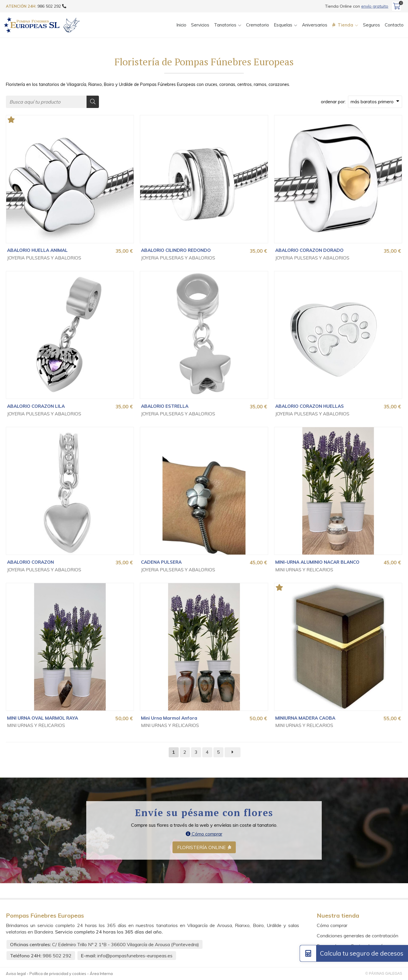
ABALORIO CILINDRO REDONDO (176, 251)
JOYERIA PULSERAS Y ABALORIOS (44, 258)
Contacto (394, 25)
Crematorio (258, 25)
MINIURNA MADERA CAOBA (305, 718)
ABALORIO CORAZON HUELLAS (310, 406)
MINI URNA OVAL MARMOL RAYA (43, 718)
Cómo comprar (204, 834)
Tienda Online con (357, 6)
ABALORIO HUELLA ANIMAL (37, 251)
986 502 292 (57, 956)
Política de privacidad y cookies (58, 974)
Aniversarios (315, 25)
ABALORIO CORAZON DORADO (309, 251)
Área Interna (101, 974)
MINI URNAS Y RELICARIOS (304, 570)
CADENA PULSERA (161, 562)
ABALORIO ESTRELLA (165, 406)
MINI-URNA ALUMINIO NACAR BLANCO (317, 562)
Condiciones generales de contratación (358, 936)
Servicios (200, 25)
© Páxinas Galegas (384, 974)
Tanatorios (225, 25)
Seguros (371, 25)
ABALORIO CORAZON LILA (36, 406)
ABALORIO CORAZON (30, 562)
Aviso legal (16, 974)
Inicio (181, 25)
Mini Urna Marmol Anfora (169, 718)
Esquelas (283, 25)
